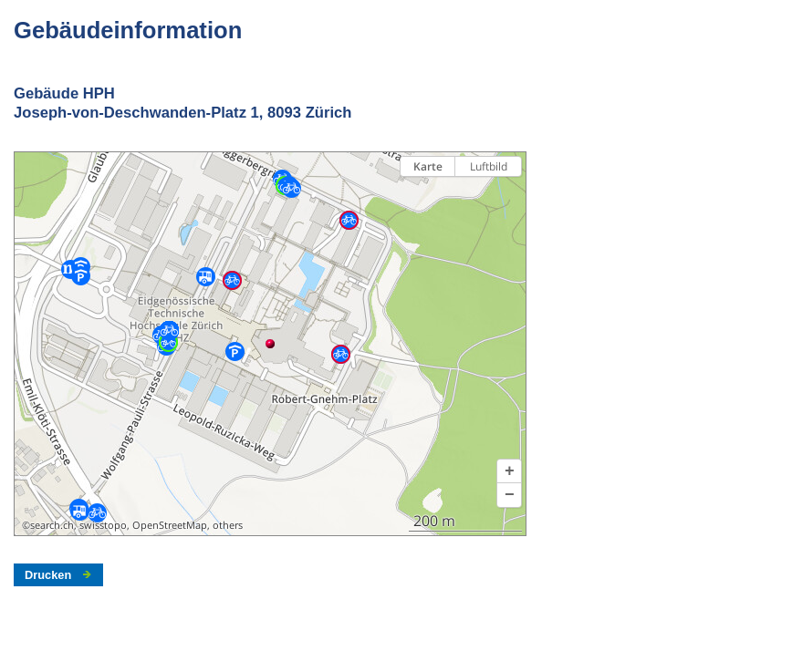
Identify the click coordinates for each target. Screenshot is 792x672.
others (228, 525)
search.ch (52, 525)
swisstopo (103, 525)
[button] (509, 471)
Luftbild (489, 166)
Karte (428, 166)
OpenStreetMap (170, 525)
